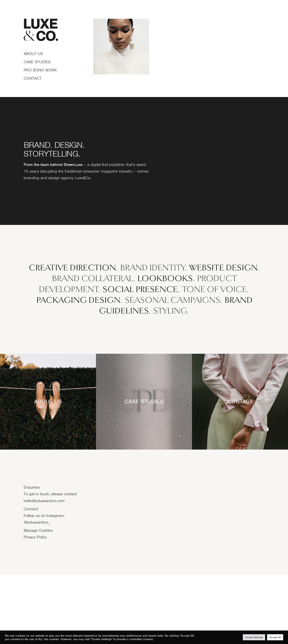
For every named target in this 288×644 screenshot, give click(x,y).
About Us (33, 54)
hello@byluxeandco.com (44, 570)
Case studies (37, 62)
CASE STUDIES (144, 471)
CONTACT (240, 471)
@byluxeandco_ (37, 591)
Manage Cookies (38, 600)
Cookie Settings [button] (254, 637)
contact (33, 78)
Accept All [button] (275, 637)
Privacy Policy (35, 606)
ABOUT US (48, 471)
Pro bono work (40, 70)
